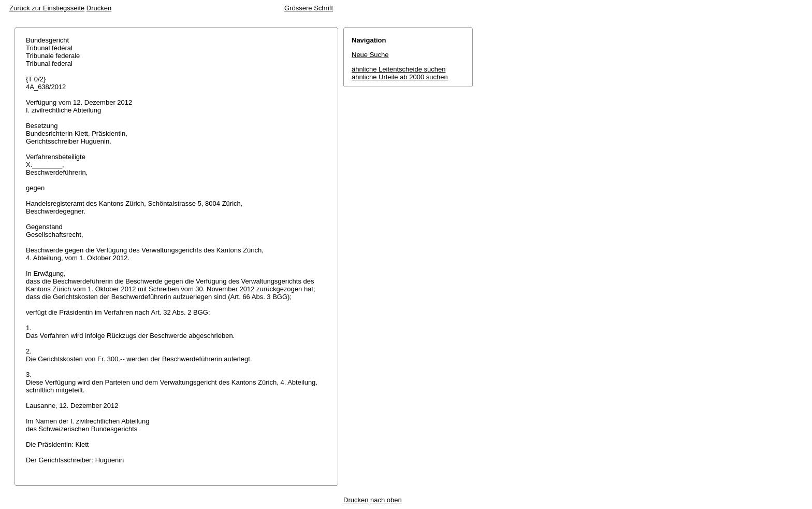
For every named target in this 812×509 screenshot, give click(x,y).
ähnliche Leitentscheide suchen (398, 69)
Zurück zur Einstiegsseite (47, 8)
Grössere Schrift (309, 8)
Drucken (99, 8)
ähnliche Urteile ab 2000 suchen (400, 77)
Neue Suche (370, 55)
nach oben (386, 500)
